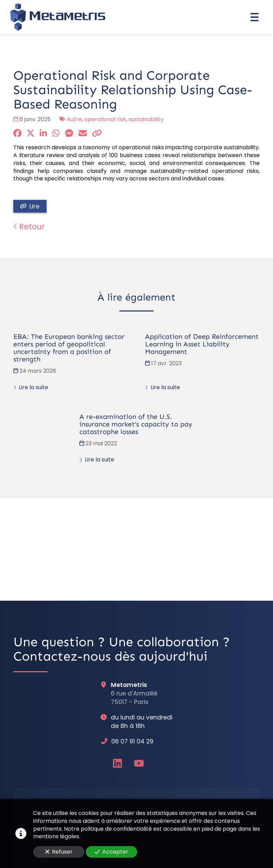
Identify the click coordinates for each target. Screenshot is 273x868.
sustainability (146, 119)
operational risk (105, 119)
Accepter (112, 852)
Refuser (59, 852)
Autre (74, 119)
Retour (29, 227)
